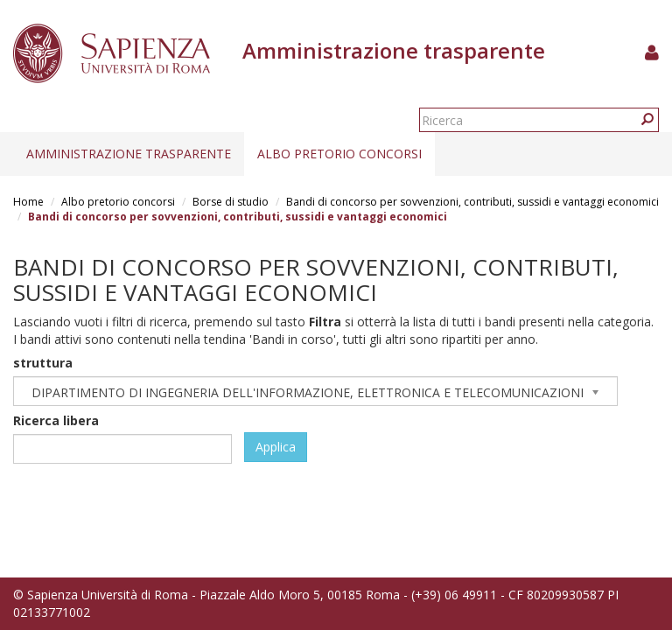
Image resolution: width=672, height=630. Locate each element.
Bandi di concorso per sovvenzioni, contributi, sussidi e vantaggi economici (472, 202)
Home (28, 202)
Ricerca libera (56, 420)
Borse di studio (231, 202)
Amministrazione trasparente (129, 154)
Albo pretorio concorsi (339, 154)
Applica (276, 447)
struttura (43, 363)
